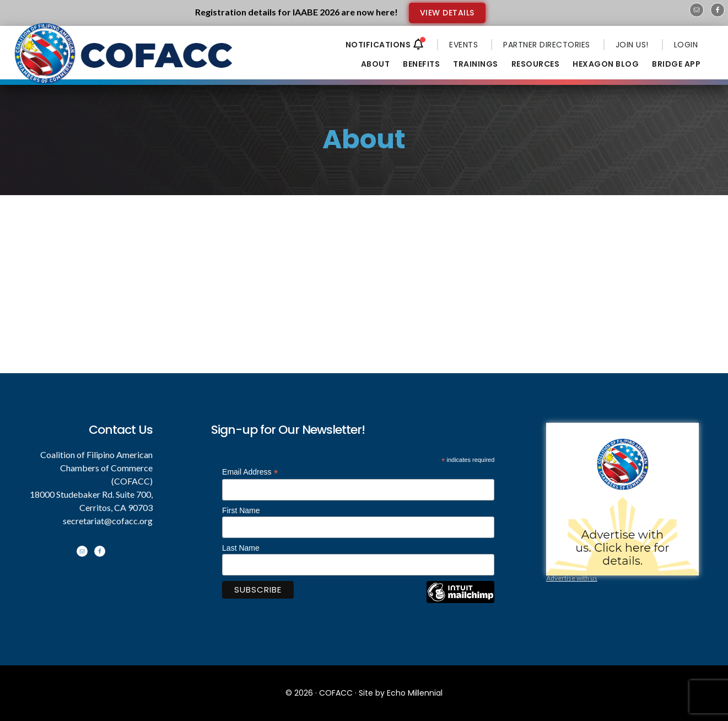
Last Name (241, 548)
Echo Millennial (415, 693)
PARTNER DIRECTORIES (547, 45)
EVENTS (463, 45)
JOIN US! (632, 45)
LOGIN (686, 45)
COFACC (336, 693)
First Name (241, 510)
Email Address (250, 472)
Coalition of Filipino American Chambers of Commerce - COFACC (125, 62)
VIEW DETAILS (447, 13)
